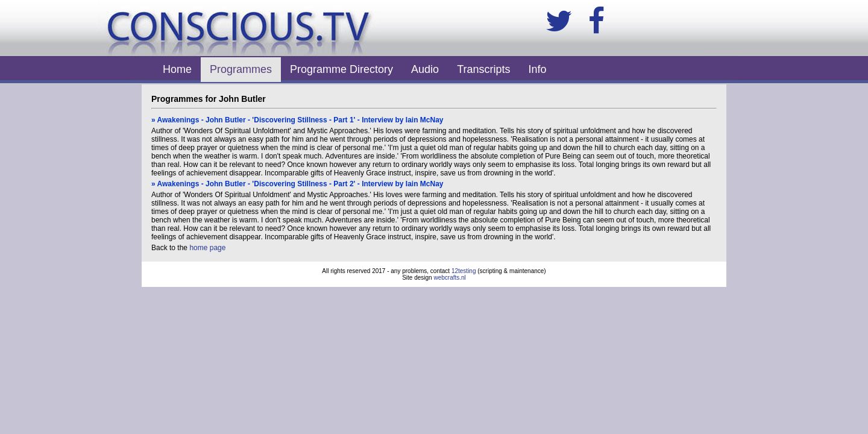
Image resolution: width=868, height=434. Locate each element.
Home (177, 69)
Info (538, 69)
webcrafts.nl (449, 278)
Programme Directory (341, 69)
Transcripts (483, 69)
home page (207, 248)
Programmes (241, 69)
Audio (425, 69)
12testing (464, 271)
